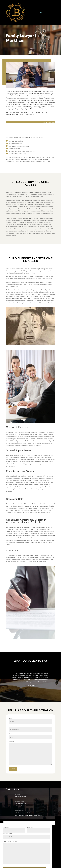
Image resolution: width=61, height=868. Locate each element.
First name (14, 829)
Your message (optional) (26, 853)
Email (30, 736)
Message (30, 753)
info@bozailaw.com (21, 797)
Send (13, 769)
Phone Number (26, 835)
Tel (30, 728)
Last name (38, 829)
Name (30, 720)
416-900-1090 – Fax (21, 806)
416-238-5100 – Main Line (23, 804)
